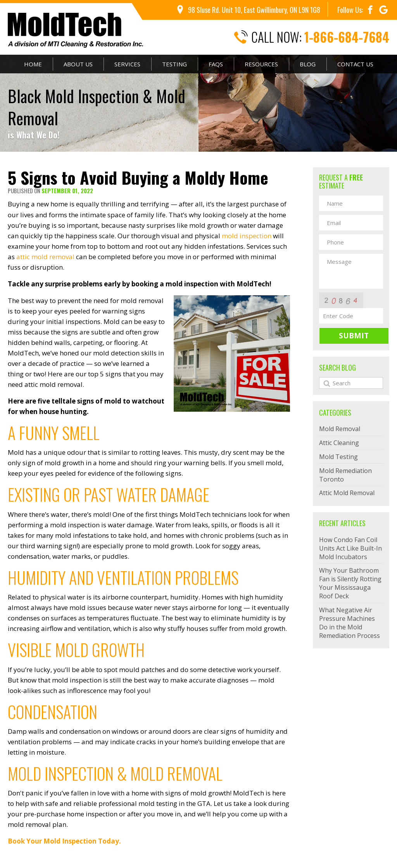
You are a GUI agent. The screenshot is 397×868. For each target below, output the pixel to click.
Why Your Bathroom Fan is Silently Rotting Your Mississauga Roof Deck (350, 583)
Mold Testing (338, 457)
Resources (261, 64)
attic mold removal (45, 257)
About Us (78, 64)
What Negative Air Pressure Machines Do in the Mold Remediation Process (350, 623)
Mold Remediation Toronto (345, 475)
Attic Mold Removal (347, 493)
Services (127, 64)
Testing (174, 64)
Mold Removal (340, 429)
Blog (308, 64)
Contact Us (355, 64)
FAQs (216, 64)
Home (33, 64)
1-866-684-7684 (347, 37)
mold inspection (247, 236)
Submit (354, 336)
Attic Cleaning (339, 443)
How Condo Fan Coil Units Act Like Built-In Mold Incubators (350, 548)
